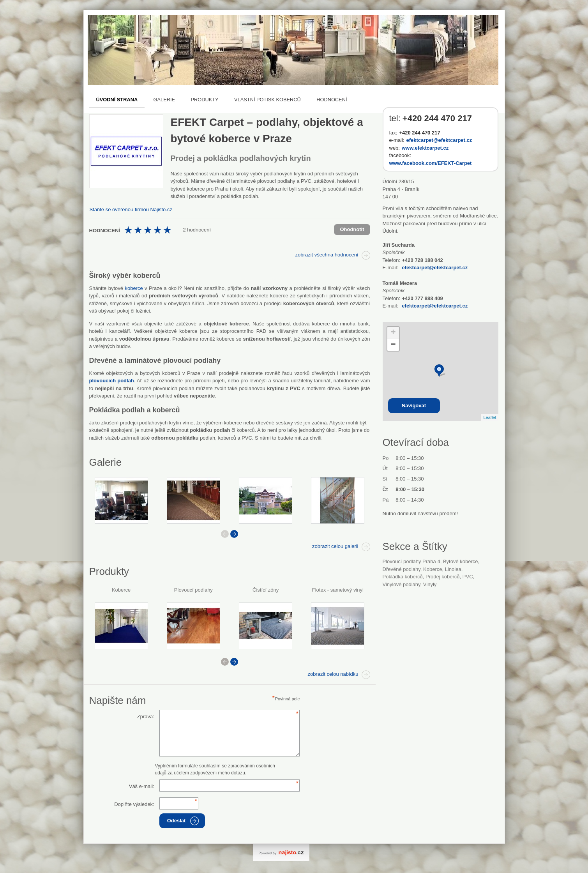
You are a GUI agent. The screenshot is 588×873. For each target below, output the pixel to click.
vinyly (430, 584)
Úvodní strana (117, 100)
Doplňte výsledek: (134, 804)
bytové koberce (461, 561)
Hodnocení (332, 100)
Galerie (164, 100)
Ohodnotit (352, 229)
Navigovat (414, 406)
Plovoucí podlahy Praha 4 (411, 561)
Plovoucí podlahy (193, 590)
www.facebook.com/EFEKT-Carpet (431, 163)
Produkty (205, 100)
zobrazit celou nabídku (333, 674)
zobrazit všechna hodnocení (327, 255)
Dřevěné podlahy (402, 569)
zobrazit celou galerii (335, 546)
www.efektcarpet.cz (425, 148)
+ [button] (393, 333)
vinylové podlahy (402, 584)
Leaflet (490, 417)
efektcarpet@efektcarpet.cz (439, 140)
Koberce (121, 590)
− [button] (393, 345)
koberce (134, 288)
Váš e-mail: (142, 786)
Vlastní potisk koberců (268, 100)
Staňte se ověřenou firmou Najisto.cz (131, 209)
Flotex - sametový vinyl (338, 590)
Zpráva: (146, 717)
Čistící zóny (266, 590)
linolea (453, 569)
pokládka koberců (403, 577)
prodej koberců (442, 577)
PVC (468, 577)
